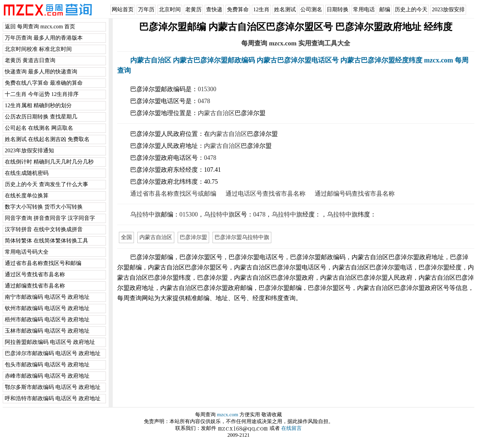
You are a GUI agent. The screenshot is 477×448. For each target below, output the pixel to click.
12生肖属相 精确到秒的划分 (38, 105)
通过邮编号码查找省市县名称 (355, 194)
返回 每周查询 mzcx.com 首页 (40, 26)
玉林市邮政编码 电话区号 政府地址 (47, 331)
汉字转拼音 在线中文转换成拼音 (44, 229)
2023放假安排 (448, 9)
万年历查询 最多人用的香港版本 (44, 38)
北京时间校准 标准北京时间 (38, 49)
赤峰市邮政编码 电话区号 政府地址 (47, 376)
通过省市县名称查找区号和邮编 (43, 263)
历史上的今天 (411, 9)
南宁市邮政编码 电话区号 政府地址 (47, 297)
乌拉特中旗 (146, 214)
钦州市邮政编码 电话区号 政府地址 (47, 308)
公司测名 (311, 9)
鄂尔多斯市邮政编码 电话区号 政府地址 (53, 387)
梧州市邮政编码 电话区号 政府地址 (47, 319)
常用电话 (364, 9)
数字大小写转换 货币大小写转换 (44, 207)
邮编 (385, 9)
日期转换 (338, 9)
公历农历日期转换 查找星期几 (41, 117)
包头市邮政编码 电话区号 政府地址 (47, 365)
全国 (126, 237)
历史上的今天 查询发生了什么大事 (46, 184)
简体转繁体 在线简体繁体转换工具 (46, 241)
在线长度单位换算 (27, 195)
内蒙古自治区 (216, 113)
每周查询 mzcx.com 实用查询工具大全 (296, 43)
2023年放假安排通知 (29, 150)
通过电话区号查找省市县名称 (265, 194)
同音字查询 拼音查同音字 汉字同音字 (50, 218)
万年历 (146, 9)
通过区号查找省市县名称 (35, 274)
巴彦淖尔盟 (193, 237)
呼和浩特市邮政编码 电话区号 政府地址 (53, 398)
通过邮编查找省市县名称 (35, 286)
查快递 (214, 9)
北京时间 (170, 9)
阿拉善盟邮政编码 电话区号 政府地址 (50, 342)
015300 (207, 89)
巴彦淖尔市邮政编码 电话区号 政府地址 (53, 353)
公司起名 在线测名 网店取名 (39, 128)
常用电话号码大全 (27, 252)
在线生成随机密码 (27, 173)
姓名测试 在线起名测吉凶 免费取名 (47, 139)
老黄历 (193, 9)
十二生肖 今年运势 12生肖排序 (42, 94)
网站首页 (123, 9)
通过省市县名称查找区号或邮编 (173, 194)
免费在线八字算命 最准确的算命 (44, 83)
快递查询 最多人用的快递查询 (41, 72)
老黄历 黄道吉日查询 (30, 60)
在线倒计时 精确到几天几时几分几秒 (49, 162)
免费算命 (238, 9)
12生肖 (261, 9)
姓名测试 (285, 9)
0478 (204, 101)
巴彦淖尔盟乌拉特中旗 (242, 237)
